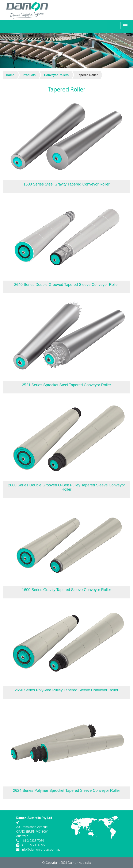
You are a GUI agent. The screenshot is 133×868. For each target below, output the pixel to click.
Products (29, 75)
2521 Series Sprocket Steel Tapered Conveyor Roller (66, 385)
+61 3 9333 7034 (32, 841)
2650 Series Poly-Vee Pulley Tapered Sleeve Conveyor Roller (67, 690)
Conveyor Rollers (56, 75)
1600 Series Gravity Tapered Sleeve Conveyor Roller (66, 590)
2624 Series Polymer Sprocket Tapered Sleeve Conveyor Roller (67, 790)
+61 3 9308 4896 (33, 845)
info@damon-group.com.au (41, 850)
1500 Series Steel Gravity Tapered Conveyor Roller (66, 184)
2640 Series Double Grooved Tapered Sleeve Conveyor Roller (66, 285)
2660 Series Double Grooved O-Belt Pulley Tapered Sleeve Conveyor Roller (66, 487)
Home (10, 75)
